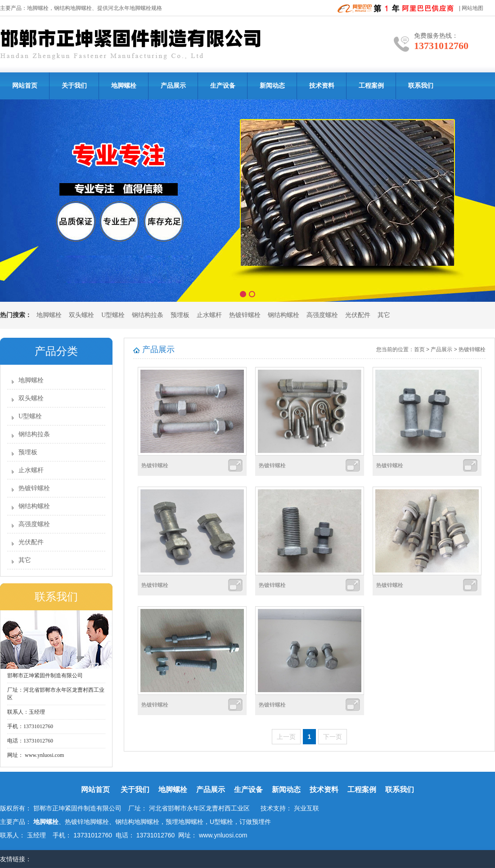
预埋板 (180, 315)
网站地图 (472, 8)
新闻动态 (272, 86)
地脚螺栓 (38, 8)
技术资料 (322, 86)
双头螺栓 (81, 315)
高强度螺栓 (322, 315)
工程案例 (371, 86)
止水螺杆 (209, 315)
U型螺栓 (113, 315)
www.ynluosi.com (44, 755)
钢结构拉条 (148, 315)
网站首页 (25, 86)
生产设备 (223, 86)
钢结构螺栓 (283, 315)
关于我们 (74, 86)
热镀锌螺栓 (245, 315)
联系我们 (421, 86)
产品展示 (173, 86)
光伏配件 (358, 315)
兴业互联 (306, 808)
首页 (419, 349)
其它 (384, 315)
